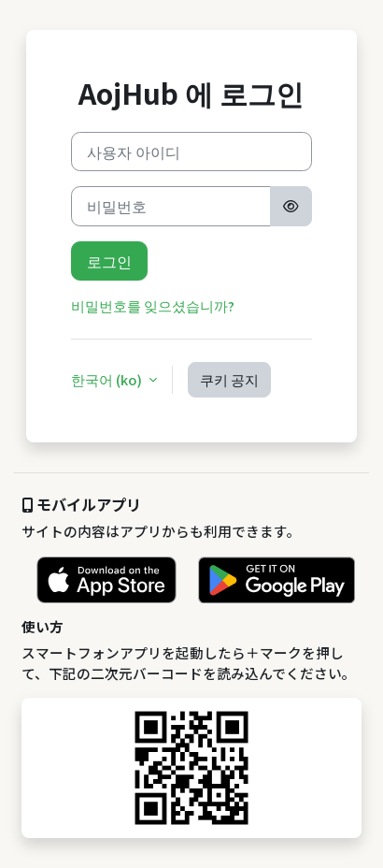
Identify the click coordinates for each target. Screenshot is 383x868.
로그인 (109, 261)
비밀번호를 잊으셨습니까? (153, 305)
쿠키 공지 (229, 379)
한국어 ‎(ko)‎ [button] (108, 379)
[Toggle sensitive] (291, 206)
